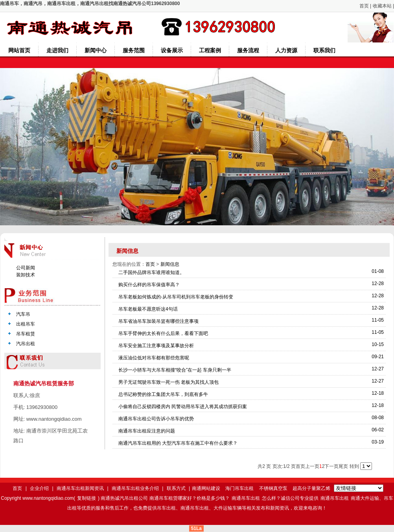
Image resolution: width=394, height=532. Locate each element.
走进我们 (57, 50)
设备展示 (172, 50)
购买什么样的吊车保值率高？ (149, 285)
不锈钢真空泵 (273, 488)
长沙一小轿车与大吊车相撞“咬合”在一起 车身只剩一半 (175, 370)
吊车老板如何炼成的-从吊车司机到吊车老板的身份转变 (176, 297)
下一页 (331, 466)
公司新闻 (26, 268)
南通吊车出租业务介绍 (135, 488)
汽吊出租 (26, 344)
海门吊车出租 (239, 488)
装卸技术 (26, 275)
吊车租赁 (26, 334)
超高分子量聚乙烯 (311, 488)
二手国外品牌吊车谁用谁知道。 (151, 272)
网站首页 (19, 50)
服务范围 (134, 50)
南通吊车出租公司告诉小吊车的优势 (156, 419)
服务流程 (248, 50)
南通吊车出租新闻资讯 (80, 488)
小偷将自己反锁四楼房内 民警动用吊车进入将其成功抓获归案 (183, 407)
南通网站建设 (206, 488)
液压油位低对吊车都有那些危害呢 (154, 358)
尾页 (343, 466)
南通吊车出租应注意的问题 (147, 431)
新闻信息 (170, 264)
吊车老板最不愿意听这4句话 (148, 309)
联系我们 (324, 50)
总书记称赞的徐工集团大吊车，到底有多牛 (163, 394)
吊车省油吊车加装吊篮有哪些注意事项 (158, 321)
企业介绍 (39, 488)
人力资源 (286, 50)
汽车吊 (23, 314)
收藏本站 (382, 6)
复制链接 (87, 498)
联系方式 (176, 488)
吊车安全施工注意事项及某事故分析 (156, 346)
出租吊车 (26, 324)
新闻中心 (96, 50)
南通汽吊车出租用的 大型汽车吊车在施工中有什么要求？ (178, 443)
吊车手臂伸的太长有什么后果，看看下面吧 (163, 333)
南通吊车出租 (246, 498)
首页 (364, 6)
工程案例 (210, 50)
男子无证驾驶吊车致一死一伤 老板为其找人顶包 (168, 382)
